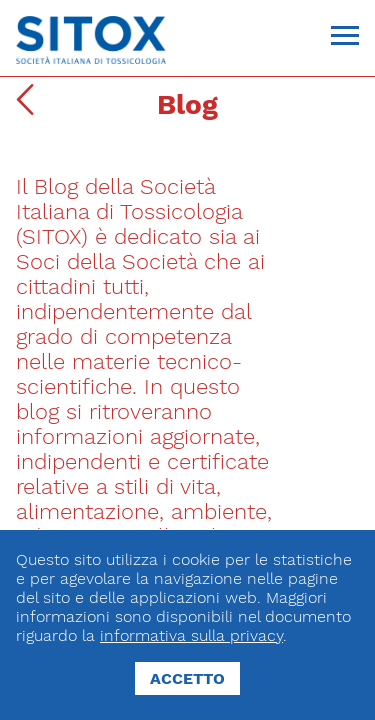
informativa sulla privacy (191, 635)
